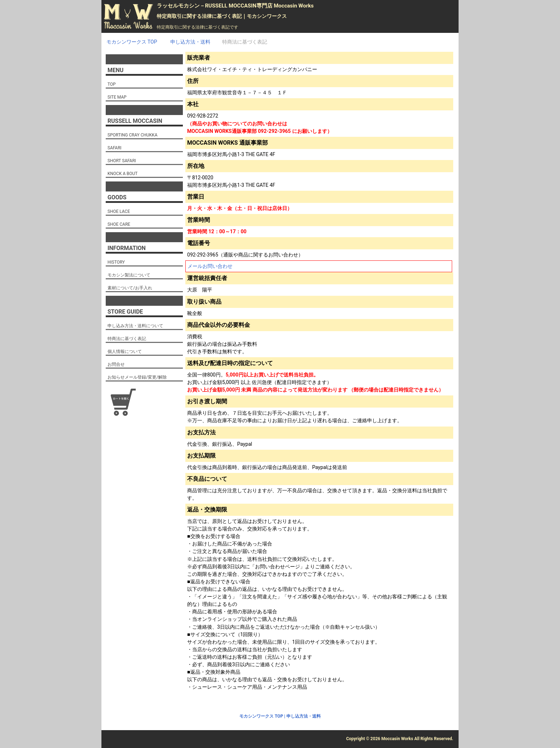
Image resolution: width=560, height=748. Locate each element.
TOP (112, 84)
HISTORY (116, 262)
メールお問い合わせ (210, 266)
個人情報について (125, 351)
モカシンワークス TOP (261, 716)
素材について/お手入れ (130, 288)
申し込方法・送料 (304, 716)
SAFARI (114, 148)
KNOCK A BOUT (122, 174)
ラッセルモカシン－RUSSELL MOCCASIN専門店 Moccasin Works (235, 6)
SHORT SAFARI (122, 161)
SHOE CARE (119, 224)
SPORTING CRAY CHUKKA (132, 135)
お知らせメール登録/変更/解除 (137, 377)
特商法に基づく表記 (127, 339)
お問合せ (116, 364)
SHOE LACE (119, 211)
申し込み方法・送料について (135, 326)
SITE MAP (117, 97)
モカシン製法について (129, 275)
